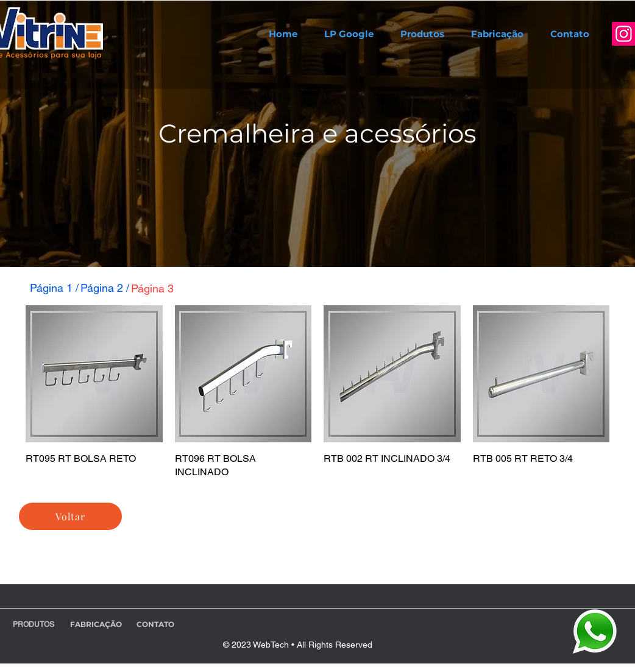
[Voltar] (70, 516)
